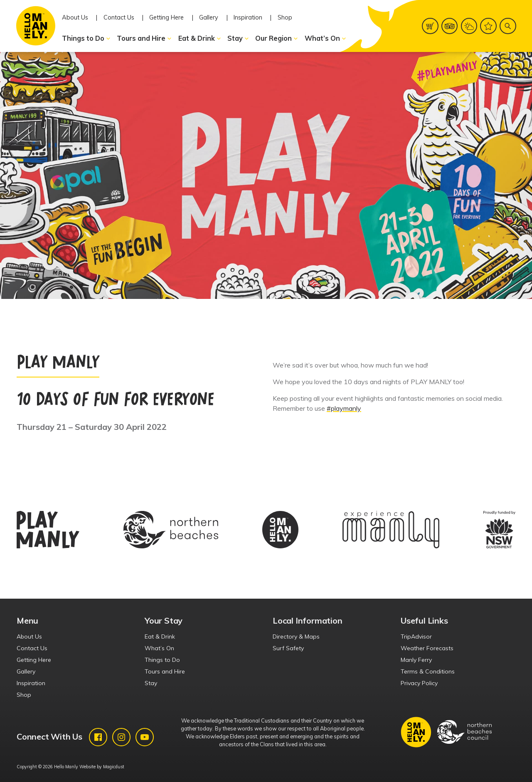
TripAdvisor (416, 636)
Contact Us (119, 17)
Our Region (277, 38)
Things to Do (86, 38)
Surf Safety (288, 648)
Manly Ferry (416, 660)
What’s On (326, 38)
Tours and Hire (144, 38)
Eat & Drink (200, 38)
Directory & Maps (296, 636)
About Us (75, 17)
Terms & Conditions (428, 671)
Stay (238, 38)
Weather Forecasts (427, 648)
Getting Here (166, 17)
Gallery (209, 17)
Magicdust (114, 767)
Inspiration (248, 17)
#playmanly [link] (344, 408)
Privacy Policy (419, 683)
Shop (285, 17)
